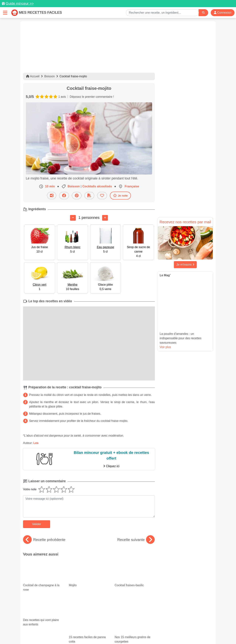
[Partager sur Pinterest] (77, 196)
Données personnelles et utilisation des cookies (52, 629)
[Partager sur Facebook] (64, 196)
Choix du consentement (121, 633)
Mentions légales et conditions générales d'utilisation (114, 629)
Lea (36, 443)
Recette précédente (44, 540)
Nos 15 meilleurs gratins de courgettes (135, 590)
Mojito (79, 562)
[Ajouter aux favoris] (102, 196)
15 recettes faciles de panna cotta (88, 587)
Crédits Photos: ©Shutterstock (85, 633)
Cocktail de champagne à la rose (43, 570)
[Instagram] (132, 623)
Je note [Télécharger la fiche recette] (120, 195)
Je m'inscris (185, 265)
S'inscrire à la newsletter (154, 633)
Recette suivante (136, 540)
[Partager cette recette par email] (52, 196)
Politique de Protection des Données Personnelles (178, 629)
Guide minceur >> (20, 3)
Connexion (223, 13)
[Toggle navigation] (5, 13)
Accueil (33, 76)
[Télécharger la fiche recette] (89, 196)
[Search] (203, 13)
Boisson (50, 76)
